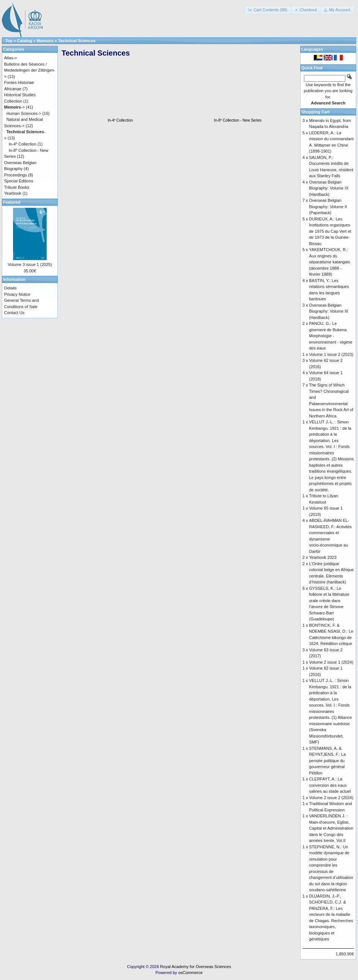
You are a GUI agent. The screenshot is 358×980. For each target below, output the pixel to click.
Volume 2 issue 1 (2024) (331, 662)
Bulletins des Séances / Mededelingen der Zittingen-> (30, 70)
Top (9, 41)
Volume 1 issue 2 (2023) (331, 354)
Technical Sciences (77, 41)
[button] (268, 10)
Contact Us (14, 313)
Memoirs (45, 41)
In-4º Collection (22, 144)
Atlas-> (11, 58)
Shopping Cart (315, 112)
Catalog (25, 41)
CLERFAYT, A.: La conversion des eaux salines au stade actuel (330, 785)
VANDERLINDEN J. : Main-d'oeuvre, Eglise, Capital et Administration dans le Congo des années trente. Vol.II (331, 828)
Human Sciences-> (24, 113)
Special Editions (19, 181)
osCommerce (190, 973)
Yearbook (13, 193)
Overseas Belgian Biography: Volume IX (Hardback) (329, 188)
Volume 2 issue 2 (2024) (331, 798)
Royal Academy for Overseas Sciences (195, 967)
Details (10, 288)
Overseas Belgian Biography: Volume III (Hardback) (329, 311)
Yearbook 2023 (323, 557)
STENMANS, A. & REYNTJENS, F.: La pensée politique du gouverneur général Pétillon (327, 761)
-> (14, 107)
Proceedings (15, 175)
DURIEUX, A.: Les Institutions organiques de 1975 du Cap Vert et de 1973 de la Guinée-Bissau (330, 231)
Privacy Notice (17, 294)
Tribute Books (17, 187)
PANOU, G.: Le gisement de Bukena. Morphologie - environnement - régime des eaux (331, 336)
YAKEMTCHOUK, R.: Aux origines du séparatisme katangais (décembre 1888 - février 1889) (330, 262)
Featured (12, 202)
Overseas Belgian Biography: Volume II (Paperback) (328, 206)
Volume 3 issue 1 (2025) (30, 264)
